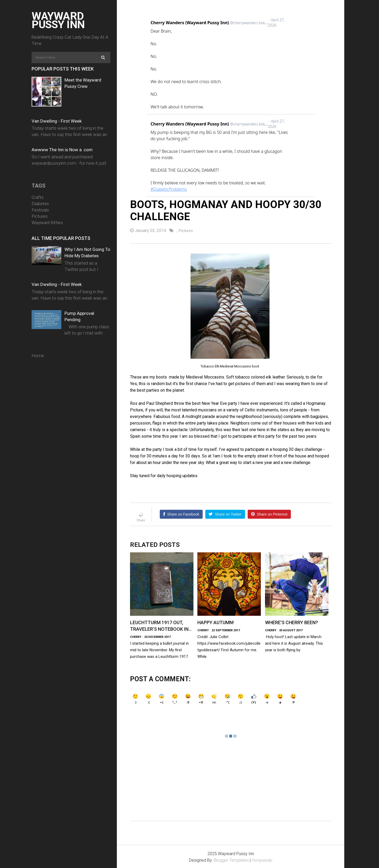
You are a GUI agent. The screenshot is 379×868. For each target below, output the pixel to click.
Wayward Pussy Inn (58, 20)
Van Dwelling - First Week (57, 121)
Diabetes (40, 204)
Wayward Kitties (47, 223)
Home (38, 356)
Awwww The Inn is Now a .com (62, 150)
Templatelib (262, 859)
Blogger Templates (231, 859)
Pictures (40, 216)
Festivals (40, 210)
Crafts (38, 197)
